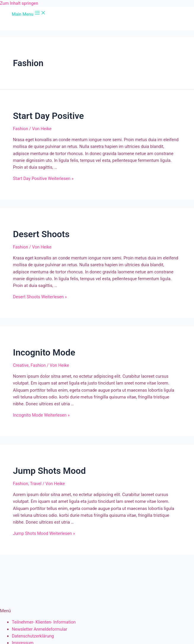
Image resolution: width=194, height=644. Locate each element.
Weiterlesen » (43, 178)
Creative (21, 365)
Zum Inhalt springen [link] (19, 3)
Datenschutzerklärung (33, 636)
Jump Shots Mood (49, 471)
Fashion (21, 129)
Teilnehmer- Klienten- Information (44, 622)
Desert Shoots (41, 234)
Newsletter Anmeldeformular (40, 629)
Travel (36, 484)
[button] (97, 611)
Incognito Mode (44, 352)
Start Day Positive (48, 116)
